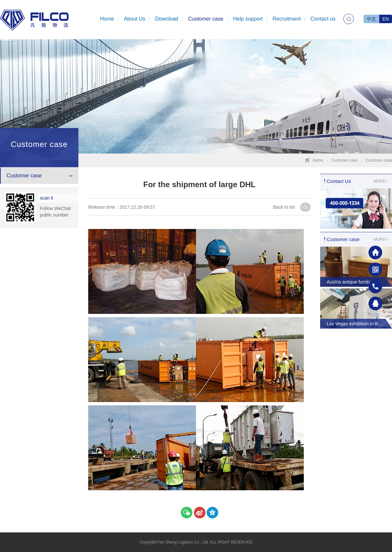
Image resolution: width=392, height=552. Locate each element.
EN (386, 19)
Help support (248, 19)
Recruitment (286, 19)
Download (167, 19)
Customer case (206, 19)
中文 (371, 19)
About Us (135, 19)
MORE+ (381, 181)
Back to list (285, 207)
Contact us (323, 19)
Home (107, 19)
